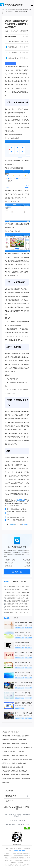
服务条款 (7, 865)
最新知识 (15, 581)
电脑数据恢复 (5, 775)
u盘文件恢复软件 (23, 763)
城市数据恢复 (5, 783)
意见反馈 (17, 865)
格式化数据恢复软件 (7, 748)
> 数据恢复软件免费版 (9, 560)
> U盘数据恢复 (27, 566)
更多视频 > (26, 37)
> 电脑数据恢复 (8, 566)
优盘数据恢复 (14, 755)
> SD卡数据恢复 (26, 563)
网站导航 (27, 865)
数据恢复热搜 (23, 771)
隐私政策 (12, 865)
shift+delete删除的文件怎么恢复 (15, 517)
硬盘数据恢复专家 (7, 767)
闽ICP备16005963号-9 (19, 851)
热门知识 (7, 582)
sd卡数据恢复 (23, 755)
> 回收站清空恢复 (8, 563)
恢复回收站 (24, 744)
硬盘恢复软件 (16, 744)
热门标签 (23, 581)
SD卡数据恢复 (16, 779)
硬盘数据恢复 (5, 755)
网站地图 (23, 865)
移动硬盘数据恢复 (24, 775)
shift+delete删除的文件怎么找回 (15, 520)
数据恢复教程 (10, 11)
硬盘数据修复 (5, 740)
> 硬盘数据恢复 (26, 560)
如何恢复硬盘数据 (18, 767)
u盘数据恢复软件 (6, 759)
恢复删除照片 (13, 763)
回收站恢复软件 (19, 748)
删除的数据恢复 (16, 736)
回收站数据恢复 (6, 736)
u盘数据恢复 (14, 740)
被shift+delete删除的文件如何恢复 (15, 509)
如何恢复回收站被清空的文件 (10, 771)
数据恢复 (21, 751)
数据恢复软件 (28, 748)
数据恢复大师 (21, 500)
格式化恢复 (5, 763)
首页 (6, 11)
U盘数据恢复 (5, 751)
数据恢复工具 (14, 751)
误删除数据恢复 (28, 759)
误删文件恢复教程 (19, 628)
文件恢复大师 (23, 740)
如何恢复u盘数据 (17, 759)
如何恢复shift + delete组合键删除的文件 (16, 513)
